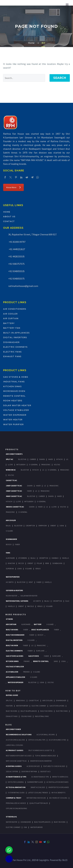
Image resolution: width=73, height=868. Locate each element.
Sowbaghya (57, 563)
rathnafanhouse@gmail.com (23, 286)
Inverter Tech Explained (59, 787)
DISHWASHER (26, 822)
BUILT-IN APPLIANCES (42, 822)
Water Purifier (13, 424)
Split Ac (9, 459)
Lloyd (10, 465)
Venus (38, 569)
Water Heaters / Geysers (17, 601)
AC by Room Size (33, 766)
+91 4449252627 (17, 249)
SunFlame (40, 651)
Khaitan (11, 563)
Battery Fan (12, 328)
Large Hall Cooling (14, 745)
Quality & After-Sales (39, 803)
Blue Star (21, 582)
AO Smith (10, 582)
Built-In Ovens (46, 711)
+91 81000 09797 (17, 242)
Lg (67, 459)
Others (9, 619)
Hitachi (59, 459)
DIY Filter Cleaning (16, 782)
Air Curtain (11, 318)
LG (32, 645)
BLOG (9, 725)
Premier (26, 672)
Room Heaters (13, 401)
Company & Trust (14, 798)
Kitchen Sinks (12, 386)
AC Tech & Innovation (16, 787)
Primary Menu (67, 5)
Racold (31, 606)
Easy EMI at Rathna (29, 771)
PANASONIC (41, 645)
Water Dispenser (15, 415)
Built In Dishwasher (15, 635)
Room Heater (11, 596)
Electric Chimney (39, 706)
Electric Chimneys (15, 347)
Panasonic (46, 465)
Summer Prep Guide (35, 782)
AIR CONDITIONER (13, 729)
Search (60, 78)
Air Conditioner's (14, 454)
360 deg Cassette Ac (15, 507)
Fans (8, 553)
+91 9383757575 (16, 264)
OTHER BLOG (11, 817)
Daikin (42, 459)
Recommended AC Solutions (19, 735)
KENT (31, 582)
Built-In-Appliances (16, 333)
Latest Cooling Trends (38, 793)
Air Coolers (47, 700)
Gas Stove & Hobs (57, 706)
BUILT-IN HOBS (60, 822)
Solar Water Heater (17, 405)
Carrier (33, 459)
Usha (62, 526)
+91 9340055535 (16, 271)
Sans (56, 661)
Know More (13, 187)
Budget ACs (45, 771)
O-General (33, 465)
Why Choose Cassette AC (16, 761)
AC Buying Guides (14, 766)
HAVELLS (48, 582)
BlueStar (22, 459)
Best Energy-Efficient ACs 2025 (19, 756)
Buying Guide (12, 695)
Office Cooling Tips (37, 740)
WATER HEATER (12, 822)
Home (7, 212)
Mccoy (21, 563)
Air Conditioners (15, 309)
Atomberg (23, 558)
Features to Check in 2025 (54, 766)
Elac (67, 601)
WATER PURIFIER (36, 827)
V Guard (29, 569)
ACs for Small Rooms (46, 735)
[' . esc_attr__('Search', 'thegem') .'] (24, 78)
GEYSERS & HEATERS (14, 590)
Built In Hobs (12, 630)
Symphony (43, 526)
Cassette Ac (11, 480)
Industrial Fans (14, 382)
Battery (9, 323)
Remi (47, 563)
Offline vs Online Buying (16, 808)
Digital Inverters (15, 337)
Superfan (10, 569)
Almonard (10, 558)
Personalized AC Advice (16, 803)
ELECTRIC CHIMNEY (13, 827)
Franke (27, 661)
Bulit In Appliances (29, 711)
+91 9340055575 (16, 279)
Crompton (30, 526)
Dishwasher (11, 342)
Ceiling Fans (26, 716)
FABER (39, 582)
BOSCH (40, 635)
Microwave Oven (14, 391)
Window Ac (11, 470)
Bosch (9, 544)
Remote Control (14, 396)
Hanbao (55, 558)
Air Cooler (10, 314)
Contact (9, 221)
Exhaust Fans (12, 356)
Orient (53, 526)
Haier (50, 459)
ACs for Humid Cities (57, 740)
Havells (65, 558)
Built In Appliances (40, 630)
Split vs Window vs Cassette (40, 750)
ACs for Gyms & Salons (15, 740)
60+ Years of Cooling (58, 798)
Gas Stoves (34, 656)
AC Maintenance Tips (40, 777)
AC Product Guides (15, 750)
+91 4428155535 (16, 256)
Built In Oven (12, 645)
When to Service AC (60, 777)
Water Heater (13, 420)
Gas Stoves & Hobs (16, 377)
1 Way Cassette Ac (14, 486)
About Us (9, 216)
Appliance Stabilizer (15, 677)
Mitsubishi (21, 465)
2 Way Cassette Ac (14, 491)
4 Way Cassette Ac (14, 496)
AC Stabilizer (12, 672)
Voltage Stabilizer (16, 410)
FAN (25, 827)
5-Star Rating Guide (16, 793)
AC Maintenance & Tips (16, 777)
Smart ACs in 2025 (38, 787)
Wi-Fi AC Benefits (58, 793)
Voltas (57, 465)
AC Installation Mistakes (57, 782)
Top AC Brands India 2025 (45, 756)
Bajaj (8, 526)
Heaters (9, 706)
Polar (39, 563)
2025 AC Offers (12, 771)
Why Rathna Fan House (36, 798)
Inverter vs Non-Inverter (41, 761)
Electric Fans (12, 352)
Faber (17, 544)
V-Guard (9, 531)
